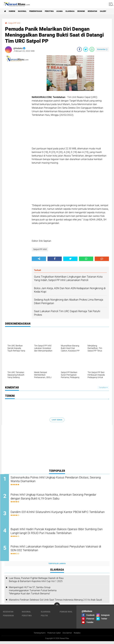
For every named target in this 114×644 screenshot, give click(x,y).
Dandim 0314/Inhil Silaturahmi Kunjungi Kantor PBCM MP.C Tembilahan (57, 516)
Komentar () (102, 49)
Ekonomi (90, 11)
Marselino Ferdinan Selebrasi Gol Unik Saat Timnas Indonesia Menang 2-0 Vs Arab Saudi (55, 602)
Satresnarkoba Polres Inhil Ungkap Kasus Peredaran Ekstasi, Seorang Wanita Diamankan (57, 480)
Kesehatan (103, 11)
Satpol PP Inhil (15, 23)
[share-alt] (39, 259)
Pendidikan (8, 618)
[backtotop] (57, 608)
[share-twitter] (86, 49)
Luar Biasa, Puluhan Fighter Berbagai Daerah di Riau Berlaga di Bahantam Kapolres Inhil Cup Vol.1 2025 (36, 582)
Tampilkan (103, 388)
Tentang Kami (38, 636)
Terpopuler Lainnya (57, 566)
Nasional (25, 11)
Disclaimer (68, 636)
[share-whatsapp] (92, 49)
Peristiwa (55, 11)
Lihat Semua (57, 420)
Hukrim (13, 11)
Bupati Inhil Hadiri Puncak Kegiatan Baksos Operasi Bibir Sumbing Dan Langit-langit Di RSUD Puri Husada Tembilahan (58, 534)
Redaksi (78, 636)
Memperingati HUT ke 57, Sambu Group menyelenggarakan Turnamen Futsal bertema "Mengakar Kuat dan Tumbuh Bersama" (33, 593)
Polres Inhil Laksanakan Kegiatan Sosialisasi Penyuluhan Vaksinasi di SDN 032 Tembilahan (55, 552)
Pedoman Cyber (54, 636)
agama (67, 11)
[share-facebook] (79, 49)
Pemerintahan (40, 11)
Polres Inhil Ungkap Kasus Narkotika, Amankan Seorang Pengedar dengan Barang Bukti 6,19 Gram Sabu (54, 498)
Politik (44, 618)
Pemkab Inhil (66, 614)
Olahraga (78, 11)
